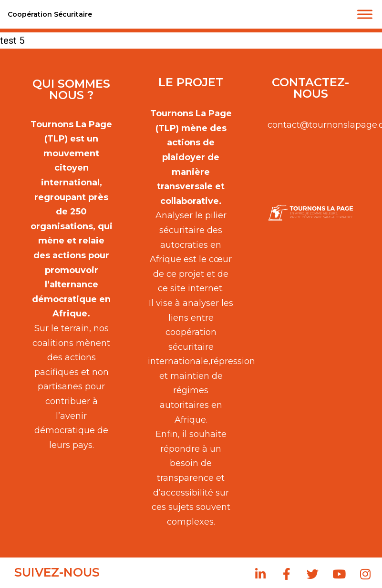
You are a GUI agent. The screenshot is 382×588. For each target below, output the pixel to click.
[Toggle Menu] (365, 14)
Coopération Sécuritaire (50, 14)
